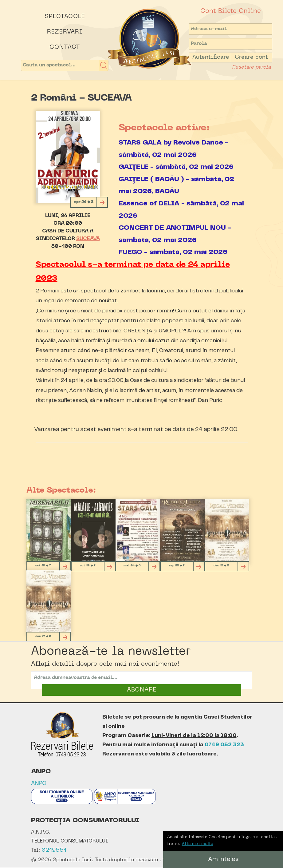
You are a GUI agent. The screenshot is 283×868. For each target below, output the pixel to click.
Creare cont (251, 57)
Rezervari (65, 32)
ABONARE (141, 690)
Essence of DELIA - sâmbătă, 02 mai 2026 (181, 210)
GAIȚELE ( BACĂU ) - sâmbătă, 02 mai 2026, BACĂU (176, 185)
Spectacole (65, 17)
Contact (65, 47)
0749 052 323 (224, 745)
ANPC (39, 784)
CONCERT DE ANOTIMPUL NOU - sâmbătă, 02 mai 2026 (175, 234)
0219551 (54, 850)
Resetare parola (251, 67)
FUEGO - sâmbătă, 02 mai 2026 (173, 252)
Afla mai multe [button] (198, 844)
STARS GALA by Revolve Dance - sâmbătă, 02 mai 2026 (173, 149)
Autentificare (211, 57)
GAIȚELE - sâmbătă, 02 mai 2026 (176, 167)
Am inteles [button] (223, 859)
